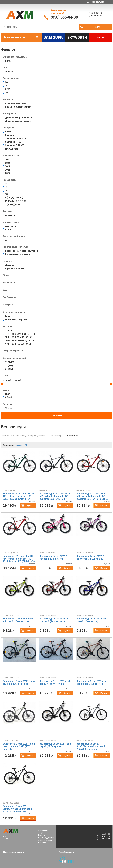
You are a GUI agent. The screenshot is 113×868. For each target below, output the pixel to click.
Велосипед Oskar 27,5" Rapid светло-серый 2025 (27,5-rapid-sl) (19, 746)
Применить (57, 416)
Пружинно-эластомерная (18, 107)
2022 (8, 163)
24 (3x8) (9, 369)
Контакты (42, 843)
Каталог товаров (14, 37)
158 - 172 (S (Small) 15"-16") (19, 337)
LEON (8, 394)
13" (7, 187)
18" (7, 194)
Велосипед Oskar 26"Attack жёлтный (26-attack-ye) (18, 620)
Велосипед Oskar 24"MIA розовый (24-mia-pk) (53, 557)
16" (7, 191)
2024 (8, 170)
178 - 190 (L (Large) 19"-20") (19, 344)
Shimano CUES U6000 (16, 139)
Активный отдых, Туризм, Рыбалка (30, 436)
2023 (8, 166)
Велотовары (57, 436)
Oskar (8, 132)
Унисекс (9, 72)
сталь (8, 229)
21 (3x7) (9, 366)
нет (7, 240)
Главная (5, 436)
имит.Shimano (12, 149)
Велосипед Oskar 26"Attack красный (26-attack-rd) (55, 620)
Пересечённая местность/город (22, 251)
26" (7, 86)
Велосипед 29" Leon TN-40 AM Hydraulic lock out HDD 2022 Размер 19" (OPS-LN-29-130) (93, 498)
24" (7, 82)
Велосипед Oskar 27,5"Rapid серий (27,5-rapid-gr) (55, 745)
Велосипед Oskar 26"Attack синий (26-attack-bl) (91, 620)
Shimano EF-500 (13, 142)
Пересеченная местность (18, 254)
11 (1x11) (10, 362)
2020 (8, 160)
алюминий (10, 226)
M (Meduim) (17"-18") (16, 201)
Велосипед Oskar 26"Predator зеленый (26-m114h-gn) (19, 683)
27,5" (8, 89)
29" (7, 93)
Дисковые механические (18, 121)
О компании (43, 830)
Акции (101, 37)
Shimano (9, 135)
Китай (8, 61)
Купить (30, 506)
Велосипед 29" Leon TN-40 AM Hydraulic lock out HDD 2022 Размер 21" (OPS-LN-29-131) (19, 560)
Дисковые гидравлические (19, 118)
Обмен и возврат (45, 840)
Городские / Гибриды (16, 320)
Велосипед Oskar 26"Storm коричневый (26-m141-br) (91, 683)
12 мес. (9, 408)
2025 (8, 173)
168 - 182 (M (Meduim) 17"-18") (20, 341)
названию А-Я (22, 445)
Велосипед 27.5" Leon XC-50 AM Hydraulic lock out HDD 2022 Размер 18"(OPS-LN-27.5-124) (55, 498)
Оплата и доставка (46, 838)
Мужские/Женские (15, 269)
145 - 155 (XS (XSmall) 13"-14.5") (21, 334)
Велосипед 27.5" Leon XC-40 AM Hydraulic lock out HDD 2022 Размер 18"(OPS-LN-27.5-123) (19, 498)
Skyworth (77, 38)
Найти (97, 27)
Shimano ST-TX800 (15, 145)
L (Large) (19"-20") (14, 198)
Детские (9, 265)
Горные (9, 316)
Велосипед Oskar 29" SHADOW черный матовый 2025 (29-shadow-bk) (18, 809)
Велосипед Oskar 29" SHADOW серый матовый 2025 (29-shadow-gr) (91, 746)
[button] (5, 658)
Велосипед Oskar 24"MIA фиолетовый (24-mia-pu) (90, 557)
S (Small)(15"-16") (14, 204)
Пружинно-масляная (16, 103)
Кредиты (42, 835)
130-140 (9, 330)
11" (7, 184)
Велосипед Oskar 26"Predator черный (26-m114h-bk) (56, 683)
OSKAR (9, 397)
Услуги (41, 833)
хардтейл (10, 215)
